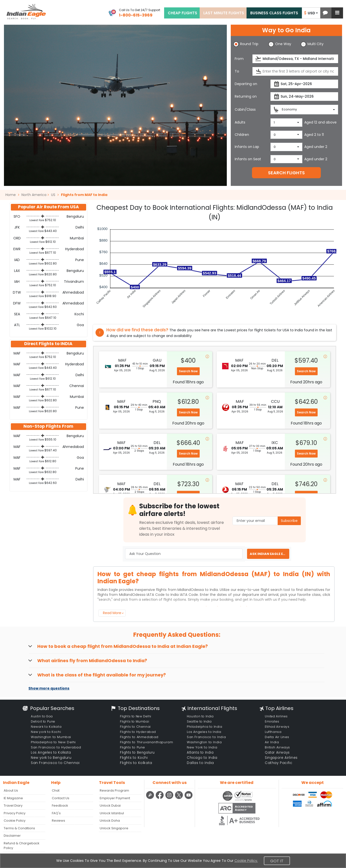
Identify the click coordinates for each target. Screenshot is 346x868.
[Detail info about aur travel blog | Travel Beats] (151, 798)
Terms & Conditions (19, 828)
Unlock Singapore (114, 828)
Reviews (58, 821)
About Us (11, 790)
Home (12, 195)
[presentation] (259, 59)
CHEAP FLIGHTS (183, 13)
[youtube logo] (189, 798)
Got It (277, 861)
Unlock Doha (110, 821)
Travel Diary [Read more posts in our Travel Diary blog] (13, 806)
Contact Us (61, 798)
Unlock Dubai (110, 806)
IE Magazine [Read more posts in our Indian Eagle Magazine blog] (13, 798)
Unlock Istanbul (112, 813)
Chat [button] (56, 790)
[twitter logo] (180, 798)
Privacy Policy (15, 813)
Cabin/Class (245, 109)
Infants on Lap (247, 147)
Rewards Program (114, 790)
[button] (325, 13)
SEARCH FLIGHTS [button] (286, 173)
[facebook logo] (160, 798)
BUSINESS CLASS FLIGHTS (274, 13)
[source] (295, 59)
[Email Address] (267, 521)
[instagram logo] (170, 798)
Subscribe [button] (289, 521)
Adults (240, 122)
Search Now (188, 371)
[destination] (295, 71)
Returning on (246, 96)
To (237, 71)
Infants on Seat (248, 159)
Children (242, 135)
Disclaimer (12, 836)
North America (34, 195)
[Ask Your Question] (184, 554)
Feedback (60, 806)
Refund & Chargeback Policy (22, 846)
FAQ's (56, 813)
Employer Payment (115, 798)
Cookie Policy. (246, 861)
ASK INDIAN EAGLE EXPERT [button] (269, 554)
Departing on (246, 84)
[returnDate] (304, 97)
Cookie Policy (15, 821)
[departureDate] (304, 84)
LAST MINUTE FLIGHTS (224, 13)
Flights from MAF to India (84, 195)
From (239, 59)
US (53, 195)
